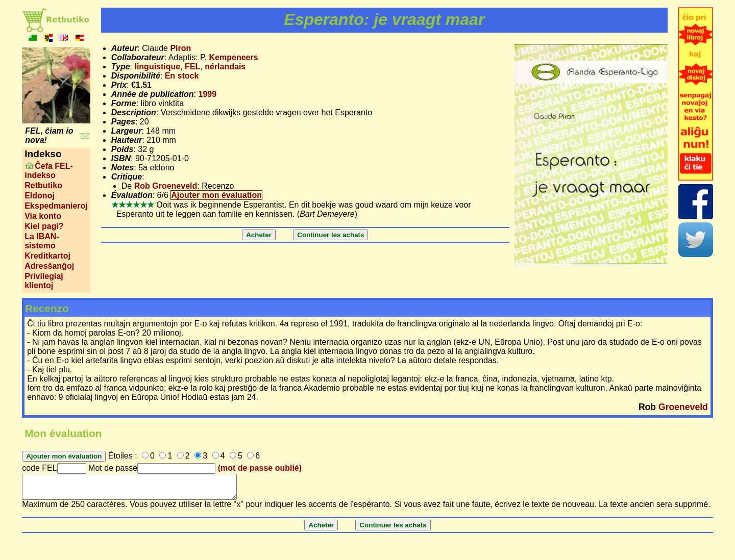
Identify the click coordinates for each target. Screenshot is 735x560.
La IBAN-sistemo (42, 241)
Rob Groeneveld (166, 186)
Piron (180, 48)
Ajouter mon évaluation (216, 195)
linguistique (157, 67)
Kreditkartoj (47, 256)
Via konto (43, 216)
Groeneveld (683, 407)
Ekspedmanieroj (56, 206)
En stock (182, 76)
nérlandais (225, 67)
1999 (207, 94)
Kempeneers (234, 57)
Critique (127, 177)
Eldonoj (40, 196)
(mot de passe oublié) (260, 468)
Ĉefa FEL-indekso (49, 171)
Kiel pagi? (44, 226)
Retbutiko (43, 185)
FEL (192, 67)
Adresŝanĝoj (49, 266)
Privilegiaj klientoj (44, 281)
